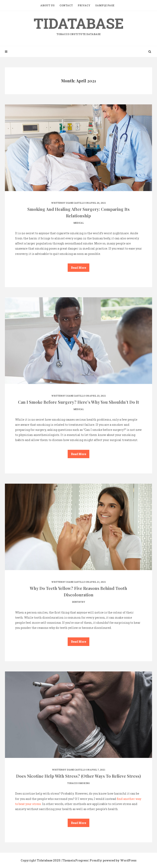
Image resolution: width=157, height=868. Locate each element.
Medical (79, 223)
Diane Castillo (75, 203)
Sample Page (105, 5)
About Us (47, 5)
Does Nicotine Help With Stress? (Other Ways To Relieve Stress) (78, 776)
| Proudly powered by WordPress (112, 860)
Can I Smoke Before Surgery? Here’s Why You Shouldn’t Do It (78, 402)
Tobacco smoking (78, 783)
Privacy (84, 5)
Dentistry (79, 602)
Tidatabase (78, 25)
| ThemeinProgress (74, 860)
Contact (66, 5)
